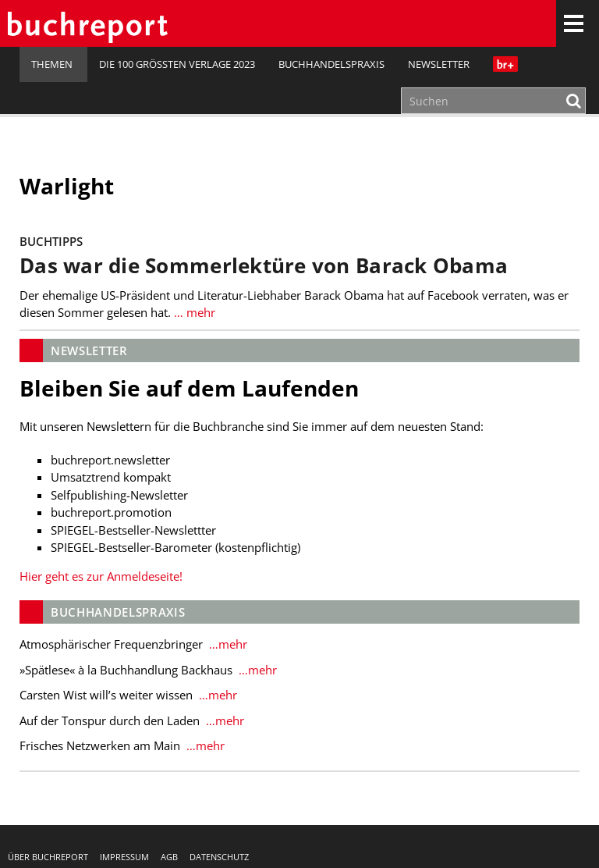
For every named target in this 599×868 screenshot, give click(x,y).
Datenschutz (219, 857)
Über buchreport (48, 857)
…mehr (227, 644)
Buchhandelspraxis (331, 64)
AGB (169, 857)
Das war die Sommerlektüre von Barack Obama (264, 266)
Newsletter (439, 64)
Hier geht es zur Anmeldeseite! (101, 576)
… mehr (193, 312)
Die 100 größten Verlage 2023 (177, 64)
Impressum (124, 857)
